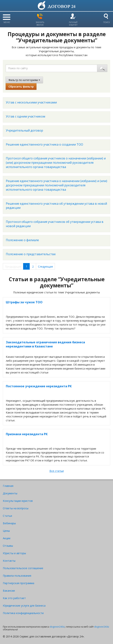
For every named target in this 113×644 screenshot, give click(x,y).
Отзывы (8, 546)
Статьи (7, 516)
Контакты (9, 561)
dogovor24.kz (57, 627)
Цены (6, 531)
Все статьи (57, 471)
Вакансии (9, 591)
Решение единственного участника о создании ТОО (44, 144)
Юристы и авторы (14, 553)
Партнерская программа (19, 583)
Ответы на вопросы (16, 508)
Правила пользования (17, 576)
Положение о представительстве (31, 254)
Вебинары (9, 523)
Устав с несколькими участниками (31, 102)
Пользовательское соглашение (23, 568)
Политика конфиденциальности (23, 613)
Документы (10, 493)
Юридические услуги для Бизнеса (24, 606)
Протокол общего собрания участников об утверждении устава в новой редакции (55, 224)
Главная (8, 486)
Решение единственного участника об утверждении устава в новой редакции (56, 206)
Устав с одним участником (25, 116)
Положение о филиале (22, 240)
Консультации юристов (18, 501)
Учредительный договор (24, 130)
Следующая (45, 267)
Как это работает (14, 598)
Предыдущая (13, 267)
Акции (7, 538)
